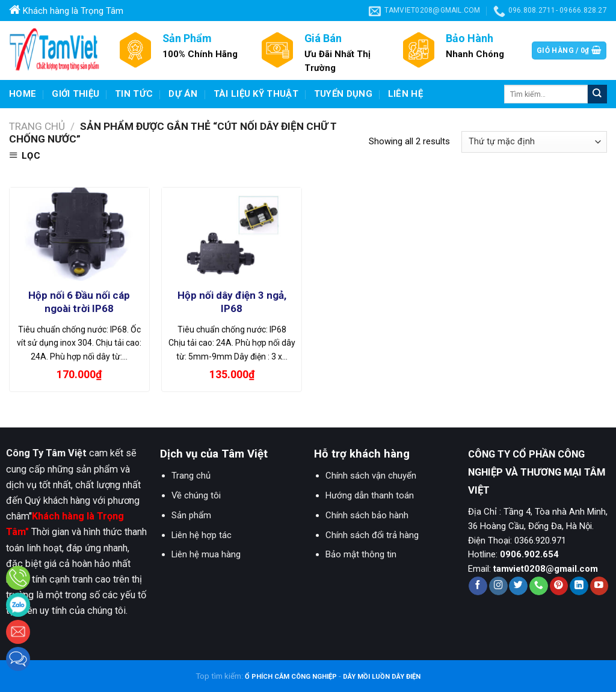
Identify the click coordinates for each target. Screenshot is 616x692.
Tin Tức (134, 94)
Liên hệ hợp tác (202, 535)
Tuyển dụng (343, 94)
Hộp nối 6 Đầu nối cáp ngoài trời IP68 (79, 302)
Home (23, 94)
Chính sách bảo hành (367, 515)
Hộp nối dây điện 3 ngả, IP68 (232, 302)
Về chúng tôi (196, 495)
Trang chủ (37, 126)
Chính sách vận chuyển (371, 476)
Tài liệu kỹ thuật (256, 94)
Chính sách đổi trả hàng (372, 535)
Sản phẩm (191, 515)
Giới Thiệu (75, 94)
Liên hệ (405, 94)
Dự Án (183, 94)
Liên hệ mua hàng (206, 554)
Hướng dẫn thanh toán (370, 495)
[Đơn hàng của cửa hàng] (534, 142)
